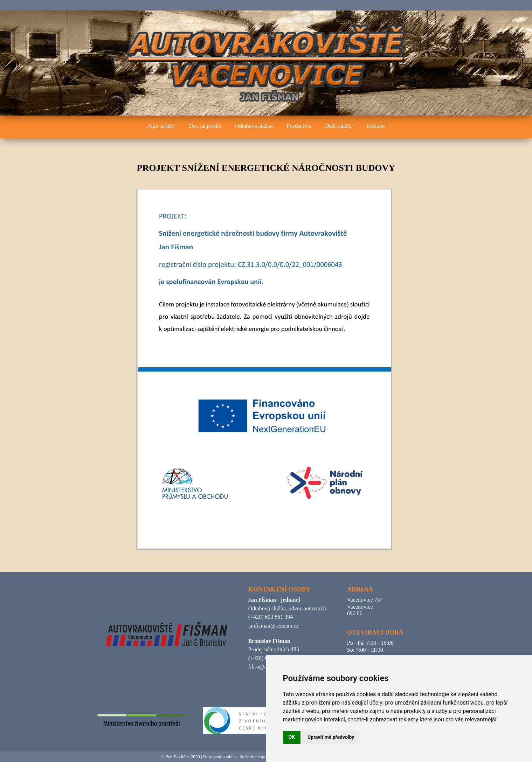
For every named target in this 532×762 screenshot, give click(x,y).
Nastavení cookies (220, 757)
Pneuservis (299, 126)
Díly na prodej (205, 126)
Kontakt (376, 126)
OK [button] (292, 737)
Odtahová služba (254, 126)
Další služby (339, 126)
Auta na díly (161, 126)
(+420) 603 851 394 (271, 617)
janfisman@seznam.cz (274, 626)
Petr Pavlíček (178, 757)
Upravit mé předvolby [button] (331, 737)
